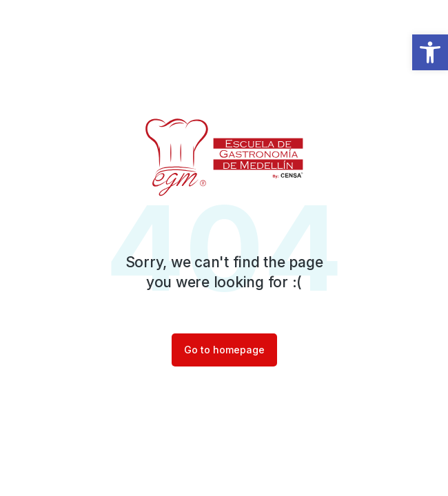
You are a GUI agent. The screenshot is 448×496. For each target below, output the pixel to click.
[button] (430, 52)
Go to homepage (224, 350)
